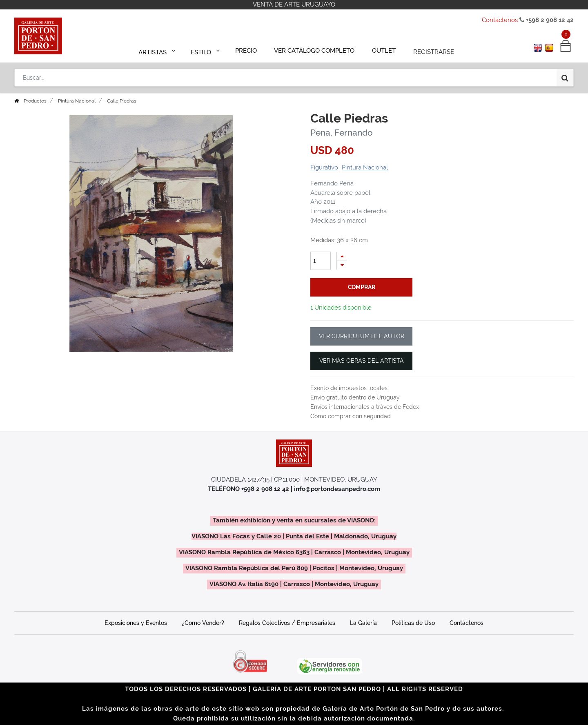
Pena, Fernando (342, 133)
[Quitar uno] (342, 265)
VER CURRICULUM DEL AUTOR (362, 336)
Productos (35, 101)
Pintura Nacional (77, 101)
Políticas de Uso (413, 623)
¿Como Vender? (203, 623)
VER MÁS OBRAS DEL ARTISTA (362, 361)
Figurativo (324, 167)
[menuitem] (250, 50)
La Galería (363, 623)
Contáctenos (500, 20)
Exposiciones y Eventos (136, 623)
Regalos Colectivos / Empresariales (287, 623)
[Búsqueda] (565, 74)
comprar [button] (362, 287)
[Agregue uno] (342, 256)
